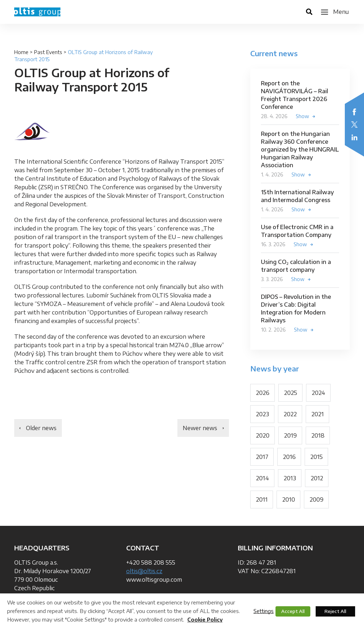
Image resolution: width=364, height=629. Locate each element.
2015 (317, 457)
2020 (263, 435)
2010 (289, 499)
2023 (263, 414)
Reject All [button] (335, 611)
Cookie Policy (205, 620)
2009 (317, 499)
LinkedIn (354, 137)
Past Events (48, 52)
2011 (262, 499)
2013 (290, 478)
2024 (318, 393)
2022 (290, 414)
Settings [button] (264, 611)
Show (303, 116)
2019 (290, 435)
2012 (317, 478)
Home (21, 52)
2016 (289, 457)
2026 (263, 393)
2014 (263, 478)
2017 (262, 457)
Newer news (200, 428)
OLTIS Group (37, 12)
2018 (318, 435)
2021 (318, 414)
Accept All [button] (293, 611)
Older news (41, 428)
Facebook (354, 112)
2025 (291, 393)
